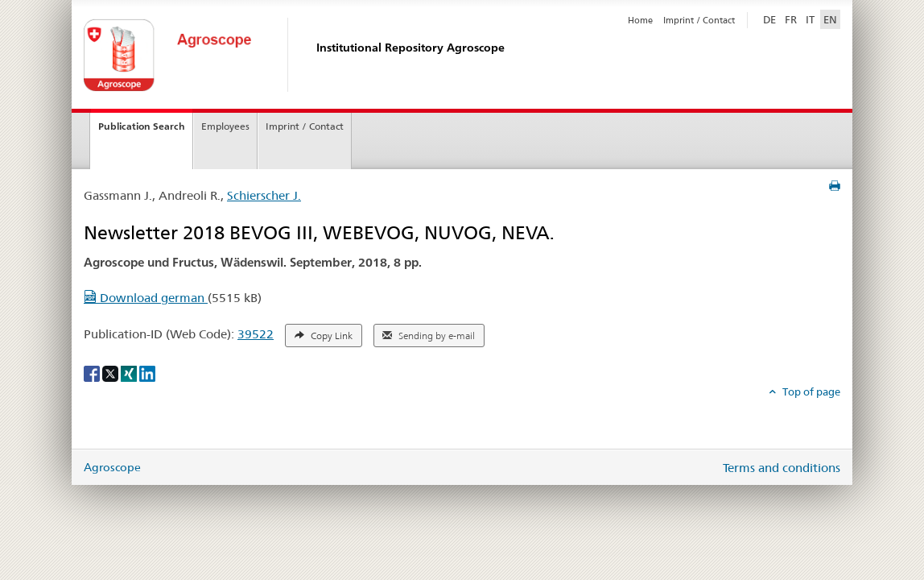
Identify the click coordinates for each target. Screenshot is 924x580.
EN (830, 19)
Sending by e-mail (429, 336)
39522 (256, 334)
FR (791, 19)
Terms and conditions (782, 468)
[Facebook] (93, 372)
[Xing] (130, 372)
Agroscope (112, 467)
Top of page (810, 391)
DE (771, 19)
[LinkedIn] (147, 372)
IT (810, 19)
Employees (225, 126)
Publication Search (142, 126)
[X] (111, 372)
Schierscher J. (264, 195)
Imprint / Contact (699, 20)
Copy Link (324, 336)
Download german (146, 298)
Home (640, 20)
